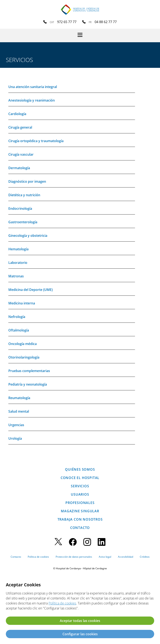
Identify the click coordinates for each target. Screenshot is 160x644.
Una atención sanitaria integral (33, 87)
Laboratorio (18, 263)
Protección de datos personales (74, 557)
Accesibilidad (126, 557)
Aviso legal (105, 557)
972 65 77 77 (67, 22)
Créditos (145, 557)
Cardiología (17, 114)
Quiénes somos (80, 469)
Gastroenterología (23, 222)
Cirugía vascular (21, 154)
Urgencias (16, 425)
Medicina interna (22, 303)
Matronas (16, 276)
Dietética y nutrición (24, 195)
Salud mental (19, 411)
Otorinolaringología (24, 357)
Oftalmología (19, 330)
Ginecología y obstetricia (28, 236)
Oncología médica (22, 344)
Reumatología (19, 398)
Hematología (18, 249)
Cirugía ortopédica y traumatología (36, 141)
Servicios (80, 486)
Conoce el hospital (80, 478)
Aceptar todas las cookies (80, 621)
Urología (15, 438)
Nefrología (17, 317)
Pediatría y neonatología (28, 384)
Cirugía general (20, 127)
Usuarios (80, 494)
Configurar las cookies (80, 634)
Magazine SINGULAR (80, 511)
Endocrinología (20, 208)
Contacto (80, 528)
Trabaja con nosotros (80, 519)
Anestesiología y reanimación (32, 100)
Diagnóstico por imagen (27, 181)
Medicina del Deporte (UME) (31, 290)
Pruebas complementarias (29, 371)
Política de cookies (38, 557)
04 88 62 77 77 (106, 22)
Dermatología (19, 168)
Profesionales (80, 503)
